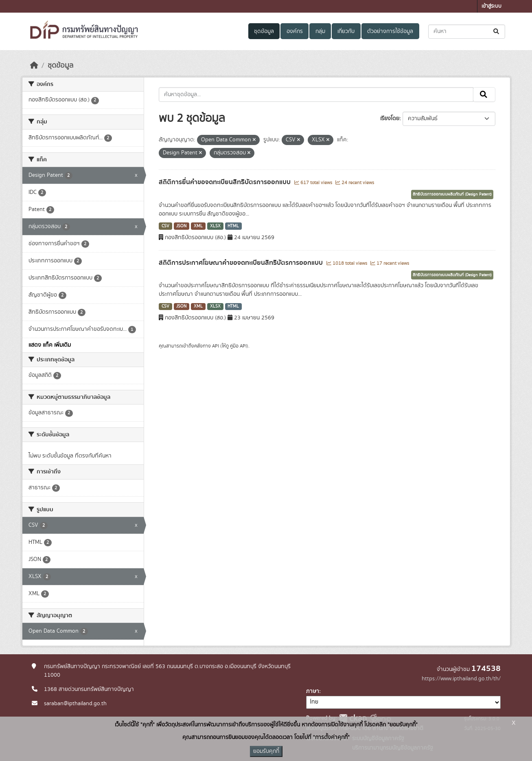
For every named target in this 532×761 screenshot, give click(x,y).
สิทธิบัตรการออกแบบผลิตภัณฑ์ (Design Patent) (452, 194)
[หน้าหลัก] (34, 66)
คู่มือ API (238, 346)
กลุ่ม (320, 31)
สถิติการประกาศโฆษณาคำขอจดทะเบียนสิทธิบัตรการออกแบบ (242, 263)
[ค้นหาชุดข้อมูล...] (467, 32)
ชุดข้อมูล (264, 31)
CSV (165, 226)
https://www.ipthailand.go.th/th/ (461, 679)
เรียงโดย (390, 119)
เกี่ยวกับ (346, 31)
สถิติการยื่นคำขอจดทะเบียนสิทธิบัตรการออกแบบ (225, 182)
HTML (233, 226)
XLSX (215, 226)
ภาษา (313, 691)
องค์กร (295, 31)
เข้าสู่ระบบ (491, 6)
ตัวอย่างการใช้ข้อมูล (390, 31)
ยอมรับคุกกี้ (266, 751)
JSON (181, 226)
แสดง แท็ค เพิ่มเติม (50, 345)
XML (198, 226)
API (216, 346)
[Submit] (497, 32)
